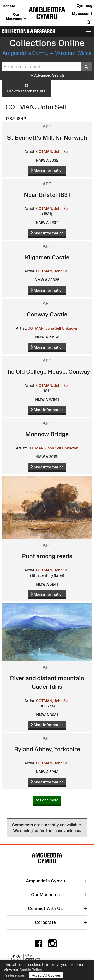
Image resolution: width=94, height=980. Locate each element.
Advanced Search (47, 75)
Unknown (70, 328)
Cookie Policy (31, 970)
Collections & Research (28, 32)
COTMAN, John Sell (53, 152)
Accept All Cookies (46, 975)
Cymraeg (84, 5)
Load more (47, 800)
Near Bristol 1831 (47, 195)
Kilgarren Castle (47, 257)
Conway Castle (47, 314)
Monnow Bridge (47, 434)
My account (82, 13)
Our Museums (16, 17)
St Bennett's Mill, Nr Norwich (47, 137)
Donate (9, 6)
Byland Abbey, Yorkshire (47, 749)
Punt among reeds (47, 556)
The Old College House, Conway (47, 371)
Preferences (14, 975)
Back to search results (26, 88)
